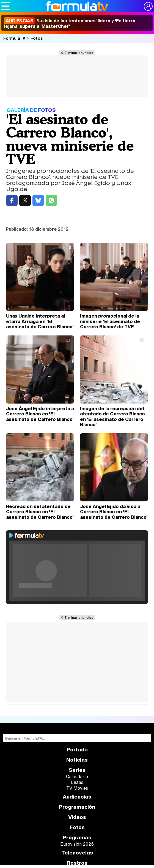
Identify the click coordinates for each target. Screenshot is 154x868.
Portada (77, 750)
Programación (77, 807)
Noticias (77, 760)
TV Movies (77, 788)
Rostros (77, 863)
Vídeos (77, 817)
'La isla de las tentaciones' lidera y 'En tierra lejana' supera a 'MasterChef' (70, 23)
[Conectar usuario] (148, 6)
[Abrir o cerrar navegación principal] (6, 6)
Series (77, 770)
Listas (77, 782)
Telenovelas (77, 853)
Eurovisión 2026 (77, 844)
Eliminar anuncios (79, 53)
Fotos (37, 38)
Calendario (77, 776)
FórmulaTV (14, 38)
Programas (77, 838)
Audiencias (77, 797)
